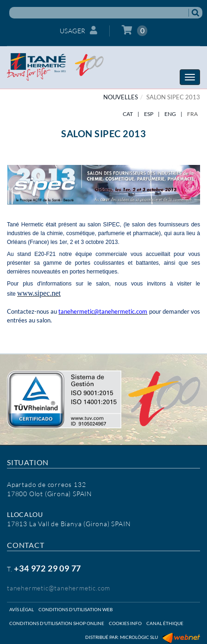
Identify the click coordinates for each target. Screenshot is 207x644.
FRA (192, 114)
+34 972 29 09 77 (47, 568)
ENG (170, 114)
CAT (128, 114)
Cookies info (125, 623)
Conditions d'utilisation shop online (57, 623)
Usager (79, 30)
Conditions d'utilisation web (75, 609)
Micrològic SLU (139, 637)
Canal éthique (165, 623)
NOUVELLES (121, 97)
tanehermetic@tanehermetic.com (59, 588)
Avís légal (22, 609)
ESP (149, 114)
